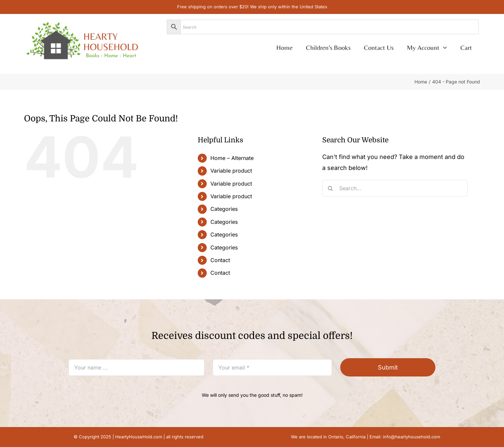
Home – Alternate (232, 158)
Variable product (231, 171)
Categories (224, 209)
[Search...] (395, 188)
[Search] (331, 188)
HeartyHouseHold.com (139, 437)
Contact (220, 260)
